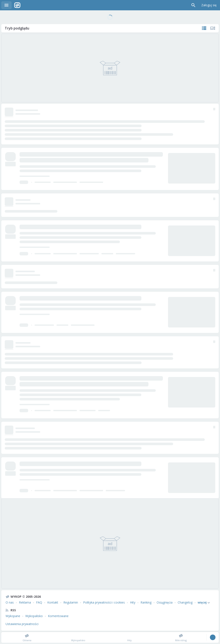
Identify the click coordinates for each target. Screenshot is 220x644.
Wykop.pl (17, 5)
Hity (133, 602)
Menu (6, 5)
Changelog (185, 602)
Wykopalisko (34, 616)
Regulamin (71, 602)
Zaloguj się (209, 5)
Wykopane (13, 616)
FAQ (39, 602)
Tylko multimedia (213, 28)
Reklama (25, 602)
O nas (10, 602)
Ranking (146, 602)
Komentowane (58, 616)
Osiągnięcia (165, 602)
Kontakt (53, 602)
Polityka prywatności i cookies (104, 602)
